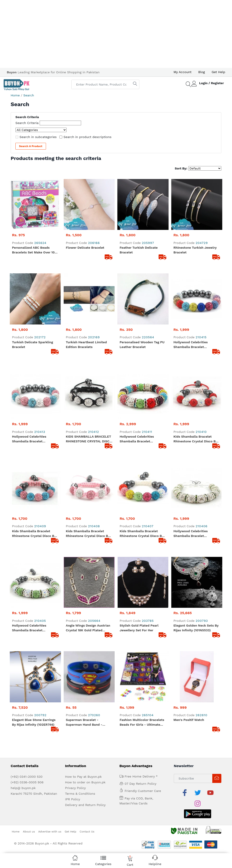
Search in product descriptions (87, 137)
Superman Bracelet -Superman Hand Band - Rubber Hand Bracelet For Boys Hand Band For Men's (87, 416)
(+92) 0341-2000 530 (27, 470)
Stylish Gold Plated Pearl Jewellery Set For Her (139, 373)
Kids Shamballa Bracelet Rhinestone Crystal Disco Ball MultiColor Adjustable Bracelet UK (143, 330)
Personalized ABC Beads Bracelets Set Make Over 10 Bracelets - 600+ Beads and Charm (34, 199)
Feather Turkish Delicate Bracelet (139, 199)
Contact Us (87, 514)
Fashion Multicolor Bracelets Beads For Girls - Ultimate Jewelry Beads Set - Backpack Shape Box (142, 416)
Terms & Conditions (80, 487)
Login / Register (211, 83)
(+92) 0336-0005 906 (27, 476)
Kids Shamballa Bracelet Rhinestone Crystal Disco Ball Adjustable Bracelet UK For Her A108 (89, 330)
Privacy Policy (75, 482)
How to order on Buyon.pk (85, 476)
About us (29, 514)
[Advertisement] (116, 34)
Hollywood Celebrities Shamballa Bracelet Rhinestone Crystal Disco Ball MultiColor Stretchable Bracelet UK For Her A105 (143, 286)
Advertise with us (50, 514)
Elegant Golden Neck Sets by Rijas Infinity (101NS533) (196, 373)
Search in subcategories (38, 137)
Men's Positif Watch (189, 414)
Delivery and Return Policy (85, 499)
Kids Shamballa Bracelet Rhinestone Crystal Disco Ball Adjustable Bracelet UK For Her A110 (35, 330)
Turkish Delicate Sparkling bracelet (33, 242)
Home (15, 95)
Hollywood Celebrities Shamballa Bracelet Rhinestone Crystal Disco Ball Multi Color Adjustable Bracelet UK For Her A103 (197, 243)
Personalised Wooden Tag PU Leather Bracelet (142, 242)
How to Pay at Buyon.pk (83, 470)
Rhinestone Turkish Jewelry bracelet (195, 199)
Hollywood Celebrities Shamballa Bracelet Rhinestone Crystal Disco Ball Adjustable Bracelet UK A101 (35, 286)
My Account (182, 72)
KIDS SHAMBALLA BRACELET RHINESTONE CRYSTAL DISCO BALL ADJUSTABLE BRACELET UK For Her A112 (89, 286)
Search (29, 95)
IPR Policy (72, 493)
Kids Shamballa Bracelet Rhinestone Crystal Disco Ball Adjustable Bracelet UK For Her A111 (197, 286)
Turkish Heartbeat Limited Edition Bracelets (86, 242)
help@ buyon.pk (23, 482)
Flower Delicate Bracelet (85, 197)
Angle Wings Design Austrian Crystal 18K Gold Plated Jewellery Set (88, 373)
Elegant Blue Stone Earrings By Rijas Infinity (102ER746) (34, 416)
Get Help (218, 72)
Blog (202, 72)
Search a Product (31, 146)
